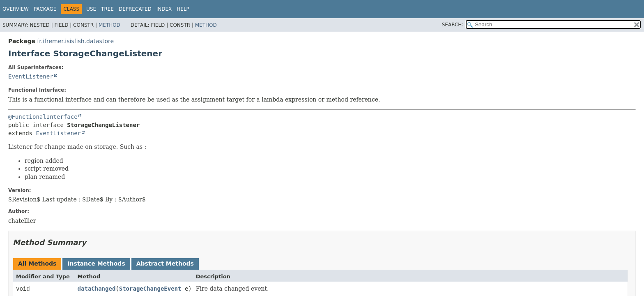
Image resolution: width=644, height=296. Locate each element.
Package (45, 9)
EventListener (31, 76)
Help (183, 9)
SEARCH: (453, 25)
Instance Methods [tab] (96, 264)
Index (164, 9)
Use (91, 9)
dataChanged (97, 289)
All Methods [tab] (37, 264)
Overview (16, 9)
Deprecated (135, 9)
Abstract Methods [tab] (165, 264)
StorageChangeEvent (150, 289)
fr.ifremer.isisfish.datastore (75, 41)
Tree (107, 9)
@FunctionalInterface (43, 117)
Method (109, 25)
